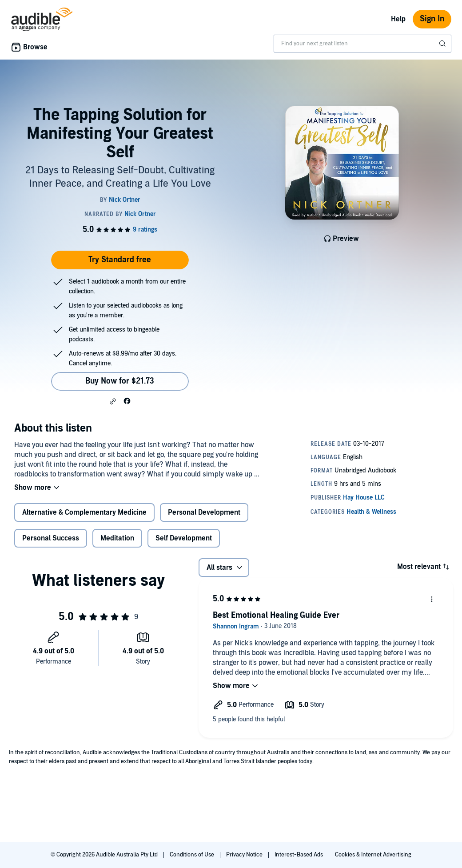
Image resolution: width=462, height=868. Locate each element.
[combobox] (362, 44)
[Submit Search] (443, 44)
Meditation (117, 538)
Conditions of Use (193, 855)
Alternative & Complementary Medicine (84, 512)
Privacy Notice (245, 855)
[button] (113, 401)
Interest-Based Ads (299, 855)
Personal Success (51, 538)
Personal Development (204, 512)
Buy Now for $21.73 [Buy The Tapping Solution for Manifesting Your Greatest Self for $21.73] (120, 381)
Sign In (432, 19)
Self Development (184, 538)
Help (398, 19)
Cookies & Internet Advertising (373, 855)
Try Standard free (120, 260)
